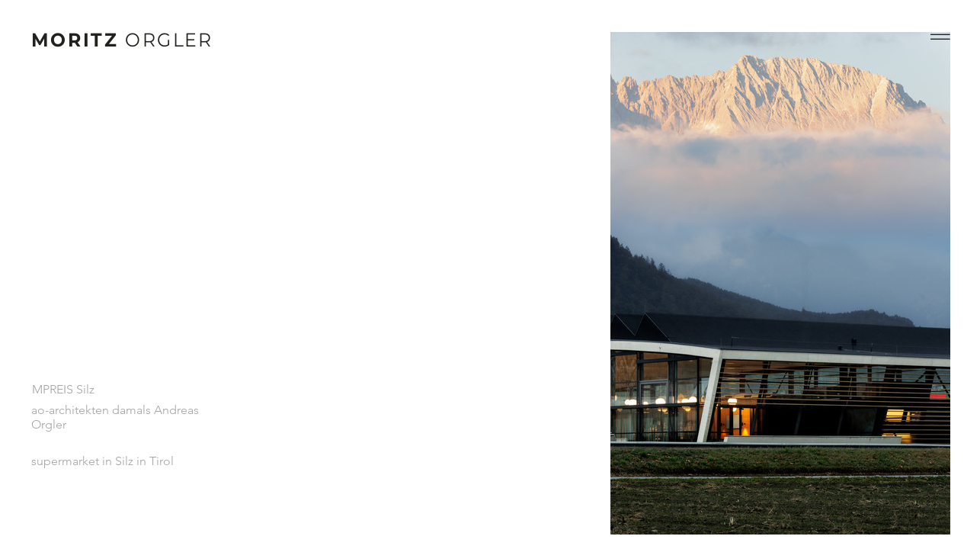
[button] (940, 37)
